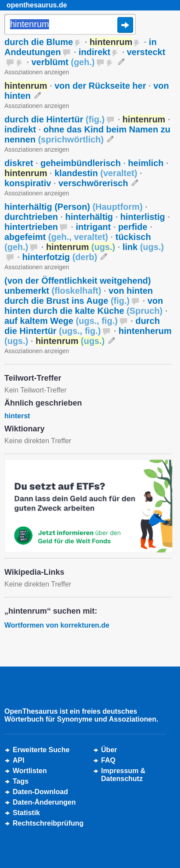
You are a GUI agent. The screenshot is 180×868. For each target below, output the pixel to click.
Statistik (26, 813)
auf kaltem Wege (61, 321)
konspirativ (28, 183)
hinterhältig (89, 217)
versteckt (146, 52)
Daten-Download (40, 792)
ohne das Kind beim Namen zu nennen (87, 134)
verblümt (63, 62)
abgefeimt (56, 237)
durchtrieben (31, 217)
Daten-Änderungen (44, 802)
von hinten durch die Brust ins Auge (79, 296)
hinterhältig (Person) (74, 207)
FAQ (108, 760)
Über (109, 750)
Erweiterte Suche (41, 750)
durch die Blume (39, 42)
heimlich (146, 163)
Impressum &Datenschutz (123, 775)
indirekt (95, 52)
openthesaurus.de (37, 5)
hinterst (17, 416)
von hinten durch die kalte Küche (84, 306)
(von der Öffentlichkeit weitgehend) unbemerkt (78, 286)
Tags (21, 781)
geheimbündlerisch (80, 163)
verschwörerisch (93, 183)
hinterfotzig (60, 257)
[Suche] (70, 25)
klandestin (96, 173)
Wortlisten (30, 771)
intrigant (93, 227)
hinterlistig (143, 217)
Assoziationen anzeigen (37, 72)
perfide (133, 227)
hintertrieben (31, 227)
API (19, 760)
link (143, 247)
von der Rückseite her (100, 86)
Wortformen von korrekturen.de (57, 625)
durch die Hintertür (55, 119)
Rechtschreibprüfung (48, 823)
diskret (19, 163)
